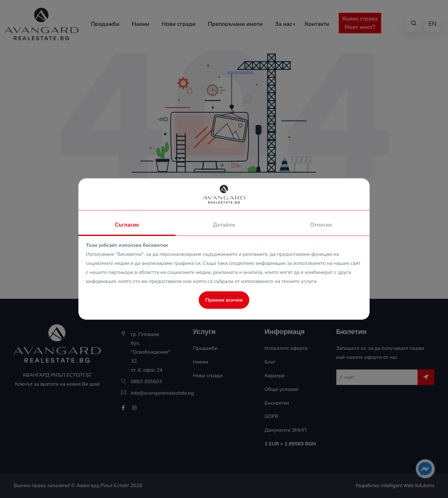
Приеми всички (224, 300)
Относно (321, 225)
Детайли (224, 225)
